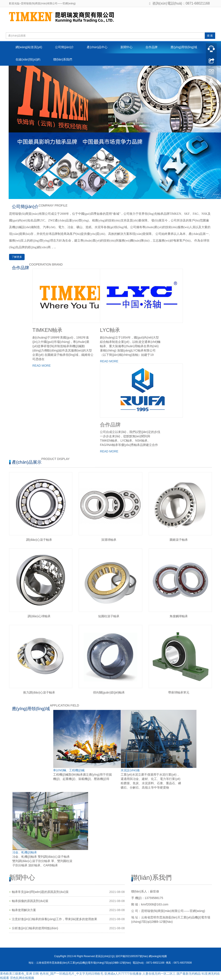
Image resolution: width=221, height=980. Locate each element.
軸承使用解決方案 (24, 910)
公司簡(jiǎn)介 (64, 47)
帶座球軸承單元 (179, 692)
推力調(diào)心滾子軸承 (39, 692)
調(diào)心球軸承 (39, 616)
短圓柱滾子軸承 (109, 616)
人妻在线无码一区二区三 (159, 974)
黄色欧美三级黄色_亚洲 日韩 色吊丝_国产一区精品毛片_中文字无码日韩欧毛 (52, 974)
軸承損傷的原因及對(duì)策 (30, 901)
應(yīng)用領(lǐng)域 (184, 47)
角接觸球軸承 (179, 616)
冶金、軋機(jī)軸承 (25, 852)
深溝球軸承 (109, 540)
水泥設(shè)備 (130, 770)
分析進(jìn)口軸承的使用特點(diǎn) (35, 928)
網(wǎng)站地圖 (158, 956)
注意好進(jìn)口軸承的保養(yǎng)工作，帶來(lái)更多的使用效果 (54, 919)
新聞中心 (126, 47)
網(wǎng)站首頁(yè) (29, 47)
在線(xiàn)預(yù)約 (28, 59)
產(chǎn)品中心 (97, 47)
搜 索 (210, 36)
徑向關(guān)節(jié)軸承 (109, 692)
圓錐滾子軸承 (179, 540)
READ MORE (42, 366)
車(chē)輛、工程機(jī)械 (69, 770)
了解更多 (17, 257)
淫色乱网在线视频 (22, 978)
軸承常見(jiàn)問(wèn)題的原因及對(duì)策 (40, 892)
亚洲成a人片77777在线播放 (123, 974)
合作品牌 (152, 47)
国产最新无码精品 (189, 974)
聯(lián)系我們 (63, 59)
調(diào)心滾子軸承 (39, 540)
